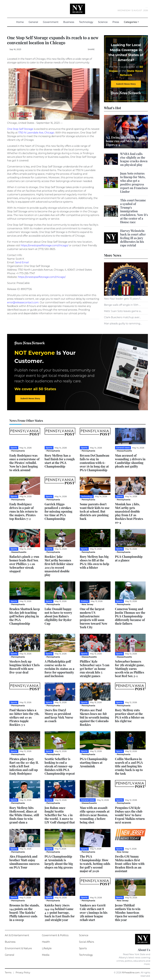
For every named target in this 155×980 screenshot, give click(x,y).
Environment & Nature (18, 948)
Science (103, 22)
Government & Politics (55, 935)
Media (46, 955)
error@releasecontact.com (23, 302)
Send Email (22, 262)
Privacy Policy (23, 973)
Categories (130, 22)
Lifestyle (47, 948)
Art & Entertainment (17, 935)
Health (46, 942)
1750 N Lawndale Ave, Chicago (36, 133)
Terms (8, 973)
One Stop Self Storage (20, 129)
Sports (83, 948)
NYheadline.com (131, 973)
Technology (86, 22)
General (33, 22)
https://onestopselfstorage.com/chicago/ (45, 245)
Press (116, 22)
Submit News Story (126, 84)
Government (51, 22)
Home (21, 22)
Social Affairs (87, 942)
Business (69, 22)
